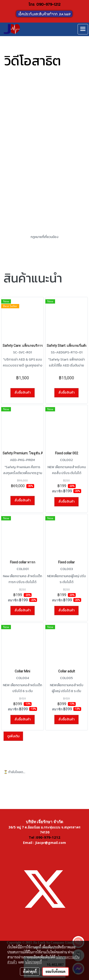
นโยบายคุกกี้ (33, 962)
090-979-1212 (48, 4)
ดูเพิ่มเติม (13, 736)
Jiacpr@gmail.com (51, 843)
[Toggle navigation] (83, 29)
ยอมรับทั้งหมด (56, 971)
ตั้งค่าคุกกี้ (30, 971)
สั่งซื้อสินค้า (23, 392)
